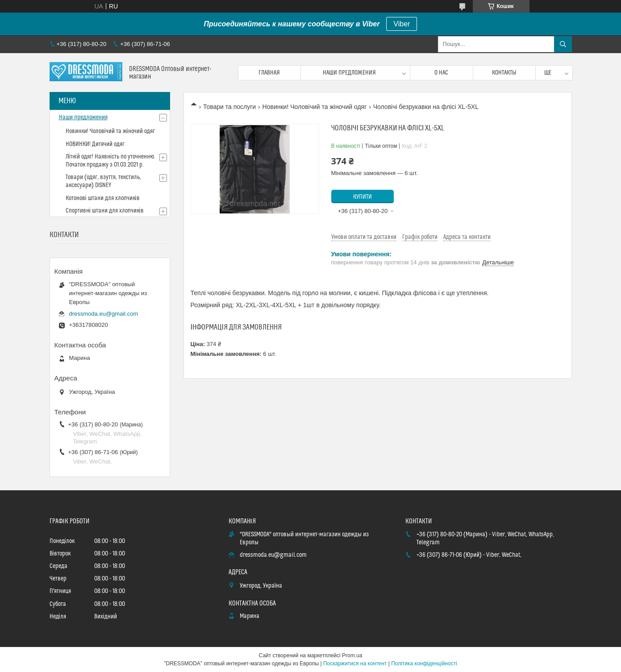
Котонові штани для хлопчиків (103, 198)
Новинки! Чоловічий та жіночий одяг (315, 107)
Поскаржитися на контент (355, 664)
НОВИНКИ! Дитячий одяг (95, 144)
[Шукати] (563, 44)
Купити (363, 197)
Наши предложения (349, 73)
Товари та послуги (229, 107)
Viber (402, 24)
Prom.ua (352, 655)
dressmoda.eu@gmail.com (104, 314)
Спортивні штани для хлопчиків (105, 211)
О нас (441, 73)
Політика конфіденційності (424, 664)
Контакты (504, 73)
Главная (269, 73)
